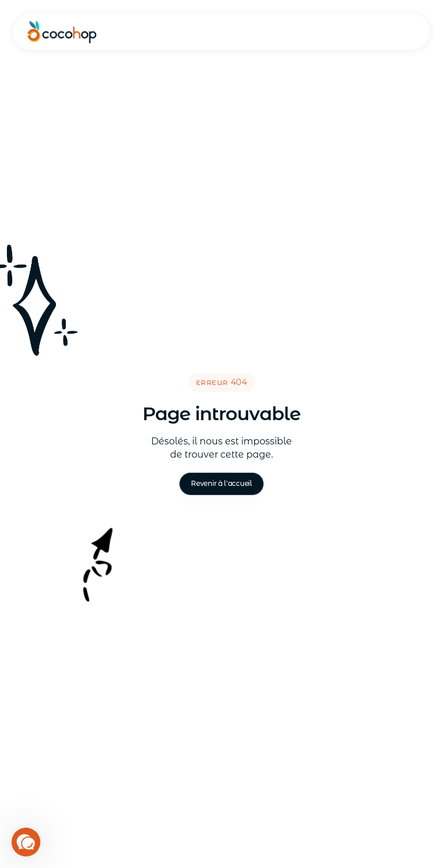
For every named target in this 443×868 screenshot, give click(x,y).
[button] (26, 842)
